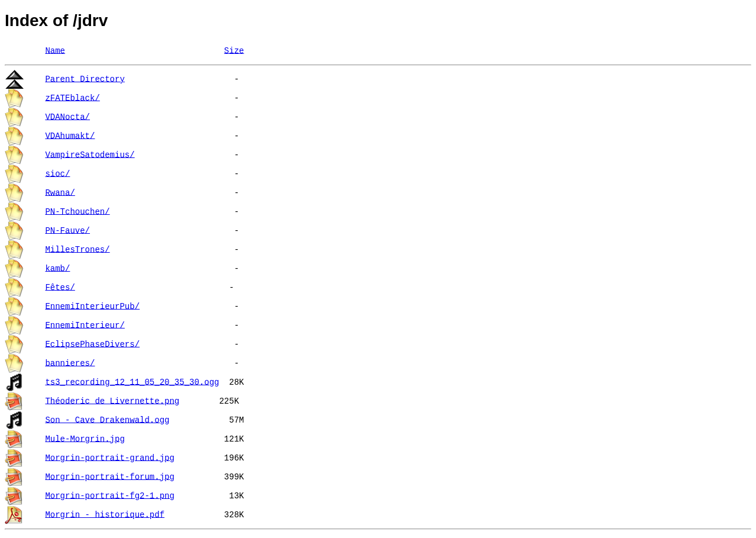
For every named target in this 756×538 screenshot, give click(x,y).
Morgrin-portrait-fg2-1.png (109, 494)
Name (55, 49)
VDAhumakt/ (70, 135)
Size (234, 49)
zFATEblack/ (72, 97)
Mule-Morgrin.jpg (85, 438)
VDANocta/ (67, 116)
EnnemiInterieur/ (85, 324)
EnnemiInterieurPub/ (92, 305)
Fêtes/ (60, 286)
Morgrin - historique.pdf (105, 513)
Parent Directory (85, 78)
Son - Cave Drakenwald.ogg (107, 419)
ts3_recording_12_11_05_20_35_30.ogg (132, 381)
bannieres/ (70, 362)
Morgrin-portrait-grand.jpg (109, 457)
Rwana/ (60, 191)
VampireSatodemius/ (90, 154)
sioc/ (57, 173)
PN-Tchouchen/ (77, 210)
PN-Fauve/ (67, 229)
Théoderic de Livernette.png (112, 400)
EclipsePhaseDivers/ (92, 343)
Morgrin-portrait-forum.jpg (109, 476)
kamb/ (57, 267)
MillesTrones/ (77, 248)
